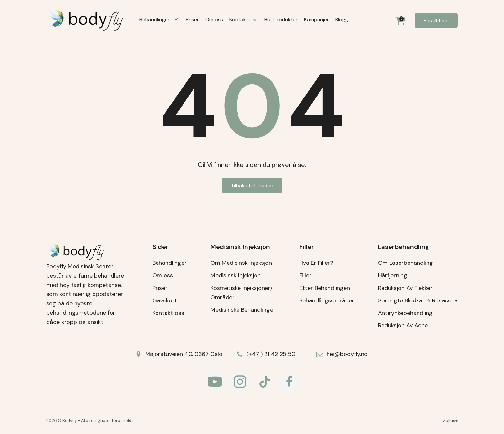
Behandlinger (155, 19)
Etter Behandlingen (325, 288)
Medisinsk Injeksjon (236, 275)
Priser (192, 19)
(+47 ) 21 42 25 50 (271, 354)
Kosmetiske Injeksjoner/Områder (242, 293)
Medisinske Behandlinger (243, 310)
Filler (305, 275)
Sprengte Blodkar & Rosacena (418, 300)
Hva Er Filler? (316, 263)
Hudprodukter (281, 19)
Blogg (342, 19)
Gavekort (165, 300)
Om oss (214, 19)
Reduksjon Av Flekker (405, 288)
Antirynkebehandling (405, 313)
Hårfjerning (393, 275)
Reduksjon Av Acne (403, 325)
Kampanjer (316, 19)
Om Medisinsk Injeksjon (241, 263)
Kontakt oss (244, 19)
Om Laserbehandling (405, 263)
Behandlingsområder (327, 300)
